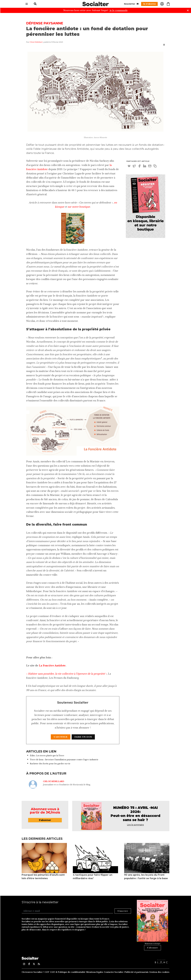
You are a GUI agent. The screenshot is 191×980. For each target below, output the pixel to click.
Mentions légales (95, 972)
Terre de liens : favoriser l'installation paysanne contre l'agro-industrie (64, 760)
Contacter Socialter (114, 972)
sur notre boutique (79, 207)
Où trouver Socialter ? (33, 972)
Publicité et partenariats (136, 972)
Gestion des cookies (159, 972)
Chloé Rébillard (36, 42)
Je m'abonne (149, 4)
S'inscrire (123, 911)
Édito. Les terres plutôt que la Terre (47, 756)
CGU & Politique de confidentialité (68, 972)
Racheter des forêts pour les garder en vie (50, 764)
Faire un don (83, 737)
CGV (47, 972)
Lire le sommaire (135, 825)
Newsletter (131, 4)
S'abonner (61, 737)
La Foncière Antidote (52, 666)
